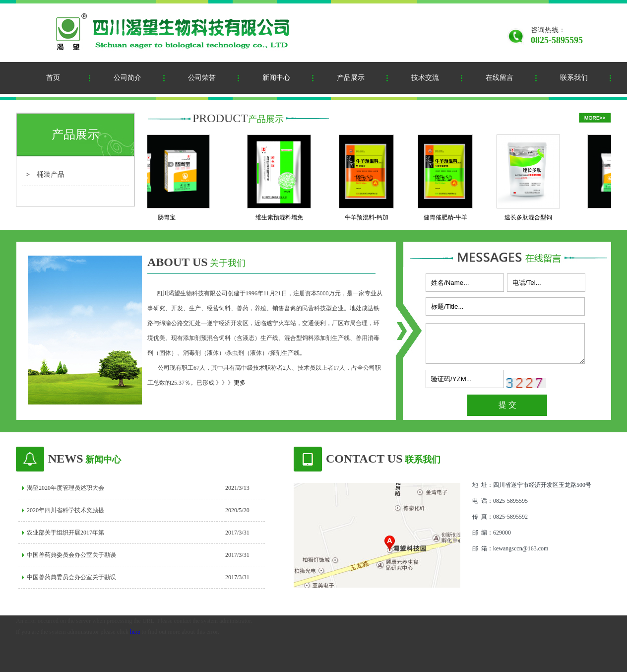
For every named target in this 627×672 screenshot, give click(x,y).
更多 (240, 383)
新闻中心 (276, 78)
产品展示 (351, 78)
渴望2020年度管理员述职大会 (65, 488)
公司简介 (127, 78)
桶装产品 (51, 174)
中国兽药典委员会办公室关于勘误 (71, 555)
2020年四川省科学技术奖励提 (65, 510)
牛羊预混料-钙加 (370, 217)
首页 (53, 78)
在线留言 (500, 78)
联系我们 (574, 78)
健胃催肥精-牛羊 (448, 217)
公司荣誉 (202, 78)
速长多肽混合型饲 (531, 217)
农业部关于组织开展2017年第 (65, 533)
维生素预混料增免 (282, 217)
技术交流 (425, 78)
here (135, 632)
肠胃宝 (170, 217)
